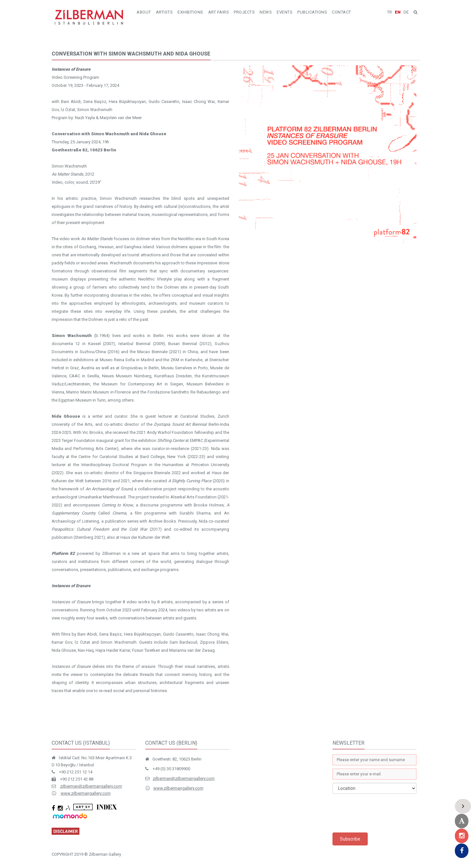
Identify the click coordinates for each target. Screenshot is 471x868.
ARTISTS (164, 12)
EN (398, 12)
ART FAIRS (219, 12)
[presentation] (382, 813)
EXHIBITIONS (190, 12)
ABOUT (144, 12)
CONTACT (342, 12)
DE (406, 12)
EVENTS (285, 12)
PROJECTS (244, 12)
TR (389, 12)
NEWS (266, 12)
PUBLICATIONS (312, 12)
